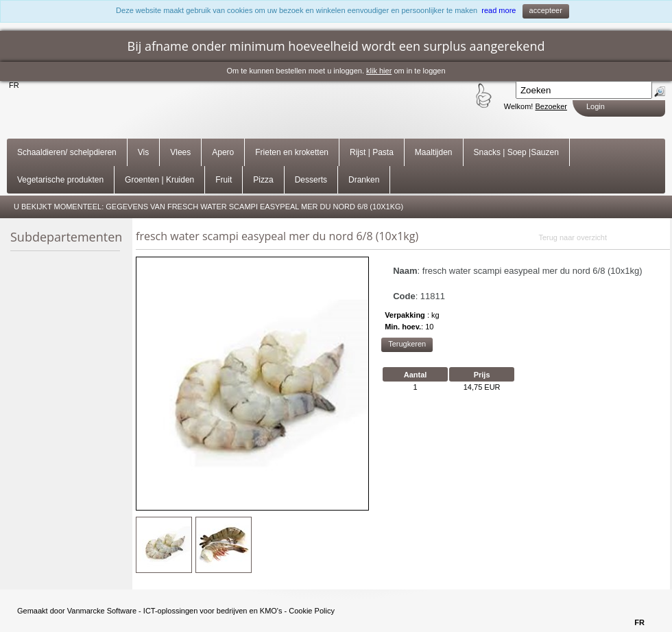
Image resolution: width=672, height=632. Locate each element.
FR (14, 85)
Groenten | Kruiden (159, 180)
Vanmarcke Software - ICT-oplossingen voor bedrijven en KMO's (175, 611)
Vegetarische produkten (60, 180)
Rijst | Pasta (372, 152)
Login (596, 106)
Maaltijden (434, 152)
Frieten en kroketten (292, 152)
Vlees (180, 152)
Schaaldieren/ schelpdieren (67, 152)
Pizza (263, 180)
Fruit (224, 180)
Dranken (364, 180)
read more (499, 10)
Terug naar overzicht (573, 237)
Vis (143, 152)
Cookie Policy (312, 611)
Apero (223, 152)
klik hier (379, 71)
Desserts (311, 180)
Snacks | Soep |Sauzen (516, 152)
